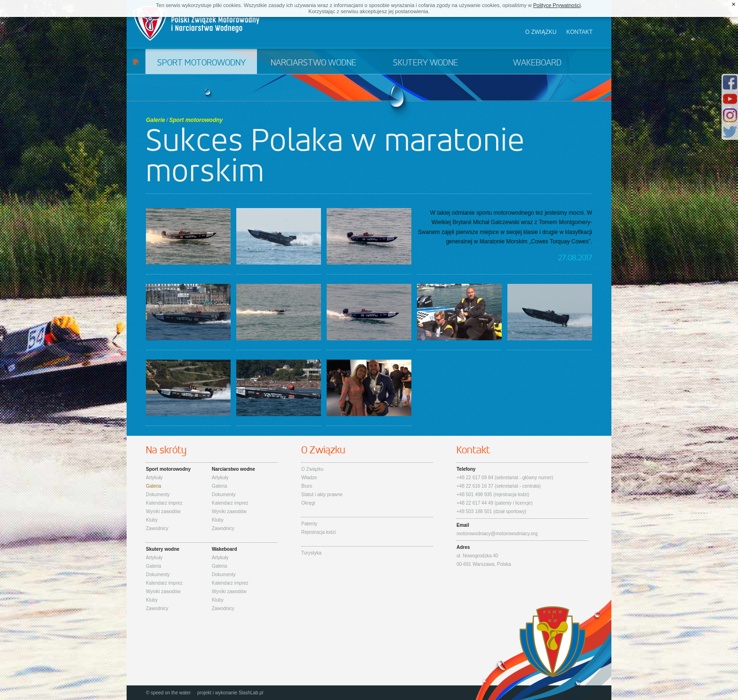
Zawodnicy (157, 528)
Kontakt (579, 32)
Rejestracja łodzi (318, 532)
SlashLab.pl (251, 693)
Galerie (156, 120)
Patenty (309, 524)
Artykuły (154, 478)
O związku (541, 32)
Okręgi (308, 503)
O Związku (312, 469)
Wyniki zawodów (163, 511)
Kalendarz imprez (164, 503)
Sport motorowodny (201, 63)
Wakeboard (537, 63)
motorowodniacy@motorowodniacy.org (497, 534)
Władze (309, 478)
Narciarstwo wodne (313, 63)
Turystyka (311, 553)
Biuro (307, 486)
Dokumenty (158, 495)
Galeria (153, 486)
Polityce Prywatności (557, 5)
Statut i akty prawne (322, 495)
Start (136, 61)
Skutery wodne (425, 63)
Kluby (152, 520)
